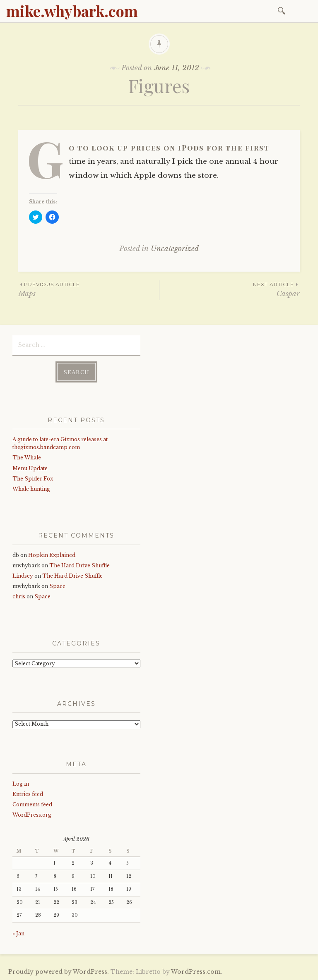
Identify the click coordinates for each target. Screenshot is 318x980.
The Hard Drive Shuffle (79, 565)
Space (57, 586)
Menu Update (30, 467)
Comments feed (32, 804)
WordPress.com (196, 971)
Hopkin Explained (52, 554)
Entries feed (28, 794)
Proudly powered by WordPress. (59, 971)
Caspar (230, 289)
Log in (21, 783)
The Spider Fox (33, 478)
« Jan (18, 933)
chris (19, 596)
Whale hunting (31, 489)
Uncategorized (175, 249)
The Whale (27, 457)
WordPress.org (32, 814)
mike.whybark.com (72, 11)
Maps (89, 289)
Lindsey (23, 575)
